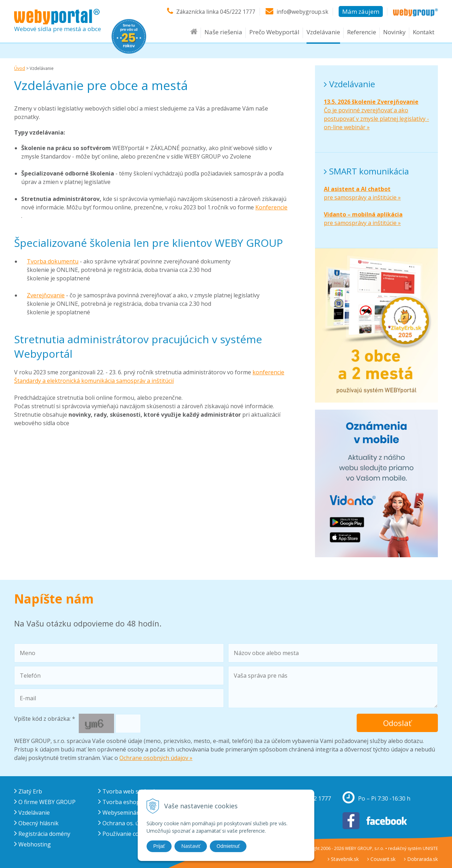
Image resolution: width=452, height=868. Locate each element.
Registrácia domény (42, 834)
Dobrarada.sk (421, 859)
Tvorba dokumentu (53, 261)
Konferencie (271, 207)
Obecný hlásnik (36, 823)
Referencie (362, 32)
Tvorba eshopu (121, 802)
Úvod (20, 68)
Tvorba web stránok (127, 791)
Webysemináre (120, 813)
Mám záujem (361, 11)
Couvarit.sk (381, 859)
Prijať (159, 846)
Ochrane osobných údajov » (156, 758)
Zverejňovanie (46, 295)
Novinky (394, 32)
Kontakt (424, 32)
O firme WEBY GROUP (45, 802)
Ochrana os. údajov (126, 823)
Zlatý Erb (28, 791)
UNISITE (430, 848)
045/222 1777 (237, 12)
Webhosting (32, 844)
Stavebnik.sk (343, 859)
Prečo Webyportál (274, 32)
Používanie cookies (126, 834)
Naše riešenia (223, 32)
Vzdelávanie (323, 32)
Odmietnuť (228, 846)
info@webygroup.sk (302, 12)
